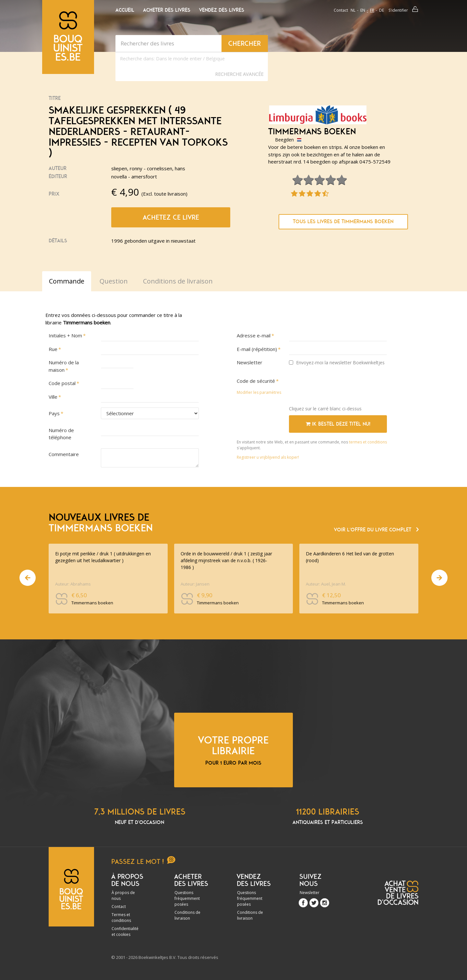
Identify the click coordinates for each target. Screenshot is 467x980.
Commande (67, 281)
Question (114, 281)
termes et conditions (368, 442)
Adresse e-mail (254, 335)
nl (353, 10)
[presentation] (338, 388)
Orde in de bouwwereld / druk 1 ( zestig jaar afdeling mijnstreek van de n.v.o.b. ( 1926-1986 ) (226, 560)
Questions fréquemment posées (187, 898)
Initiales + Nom (65, 335)
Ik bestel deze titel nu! (338, 424)
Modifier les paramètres (259, 392)
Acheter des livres (167, 10)
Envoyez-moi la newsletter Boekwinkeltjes (337, 363)
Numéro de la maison (64, 366)
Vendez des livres (222, 10)
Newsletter (250, 362)
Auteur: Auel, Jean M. (326, 584)
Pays (54, 413)
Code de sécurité (256, 381)
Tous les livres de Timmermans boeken (343, 222)
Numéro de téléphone (61, 434)
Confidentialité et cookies (125, 932)
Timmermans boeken (312, 132)
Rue (53, 349)
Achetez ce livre (171, 217)
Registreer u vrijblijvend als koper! (268, 457)
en (363, 10)
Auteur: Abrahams (73, 584)
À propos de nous (123, 895)
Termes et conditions (121, 918)
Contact (341, 10)
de (382, 10)
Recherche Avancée (239, 74)
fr (372, 10)
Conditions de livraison (187, 915)
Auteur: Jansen (195, 584)
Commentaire (64, 454)
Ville (53, 397)
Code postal (62, 383)
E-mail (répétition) (257, 349)
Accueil (125, 10)
